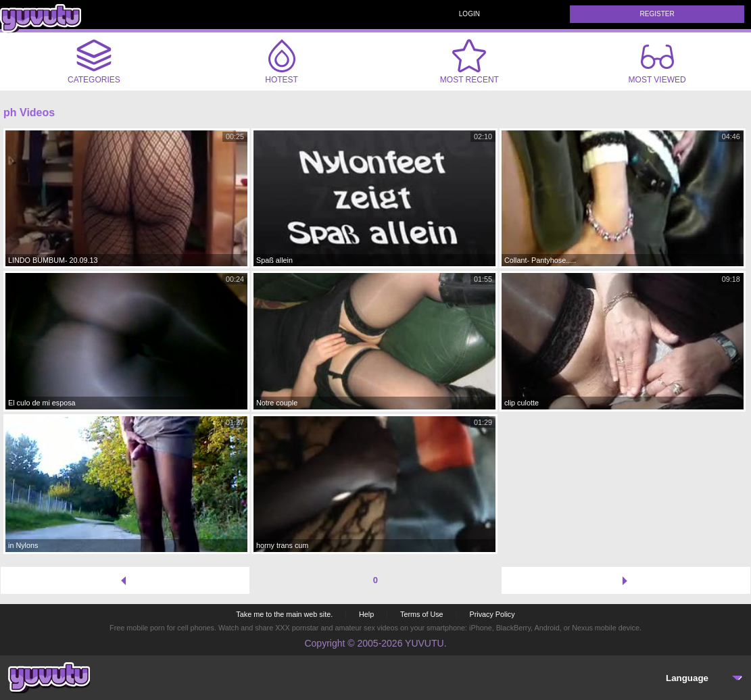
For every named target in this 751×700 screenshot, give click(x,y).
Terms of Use (422, 614)
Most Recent (469, 61)
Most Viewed (657, 64)
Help (366, 614)
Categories (94, 61)
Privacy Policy (492, 614)
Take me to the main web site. (284, 614)
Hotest (282, 61)
